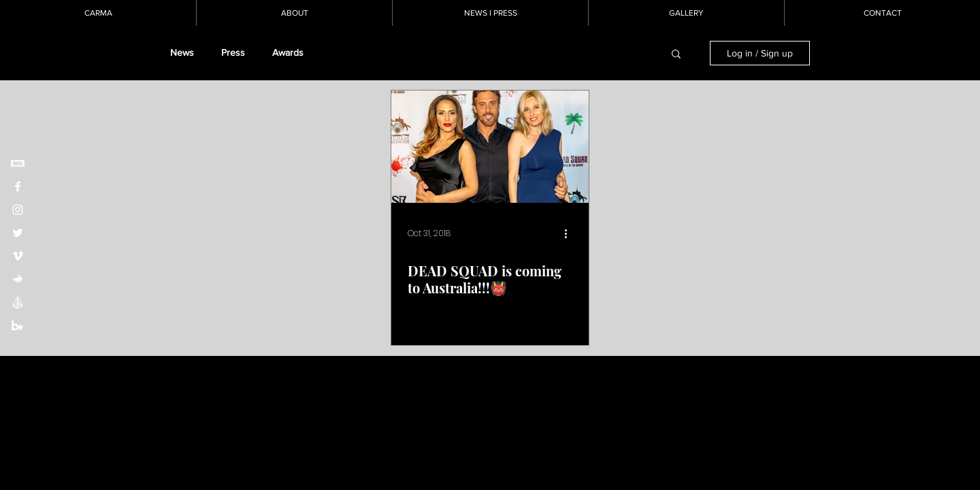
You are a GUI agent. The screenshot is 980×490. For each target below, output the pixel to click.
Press (233, 52)
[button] (676, 55)
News (182, 52)
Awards (288, 52)
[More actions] (570, 233)
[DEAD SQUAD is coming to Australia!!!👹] (490, 147)
